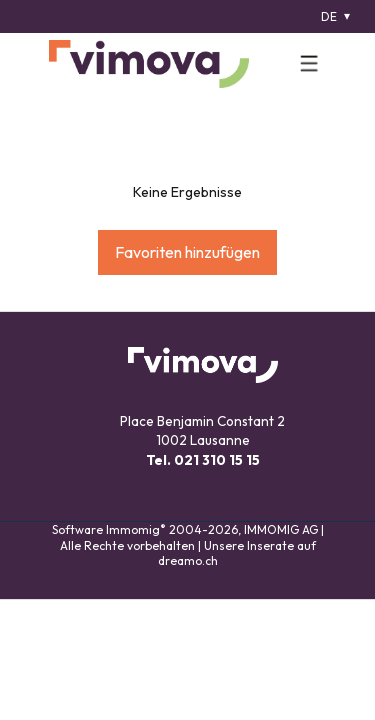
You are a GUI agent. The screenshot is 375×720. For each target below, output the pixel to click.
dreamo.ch (188, 560)
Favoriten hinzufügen (187, 252)
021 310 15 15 (217, 460)
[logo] (149, 64)
